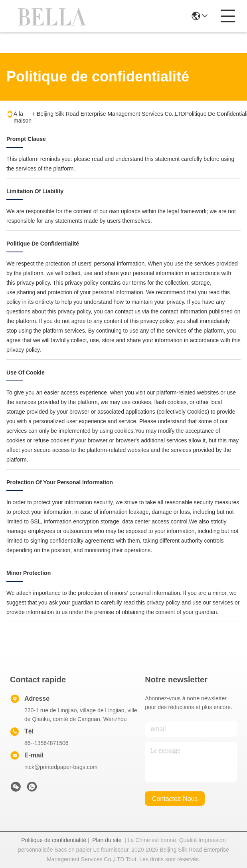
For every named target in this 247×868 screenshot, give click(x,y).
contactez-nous (175, 799)
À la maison (23, 117)
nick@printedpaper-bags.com (61, 767)
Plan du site (107, 840)
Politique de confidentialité (54, 840)
